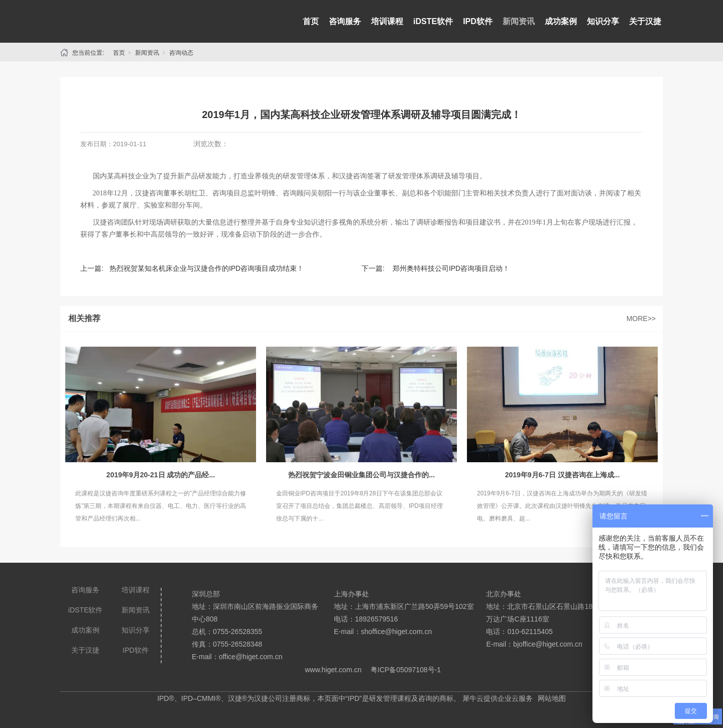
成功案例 (561, 21)
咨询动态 (181, 53)
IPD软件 (478, 21)
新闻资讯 (519, 21)
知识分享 (603, 21)
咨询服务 (345, 21)
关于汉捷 (645, 21)
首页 (311, 21)
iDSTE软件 (433, 21)
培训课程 (387, 21)
